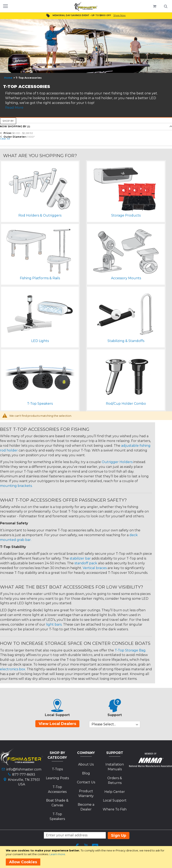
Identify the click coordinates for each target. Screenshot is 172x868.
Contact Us (86, 782)
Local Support (115, 800)
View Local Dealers (57, 724)
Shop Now (119, 15)
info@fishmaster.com (24, 769)
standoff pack (86, 563)
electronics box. (13, 669)
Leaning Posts (57, 778)
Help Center (115, 792)
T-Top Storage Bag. (130, 650)
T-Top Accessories (57, 789)
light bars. (54, 624)
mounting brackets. (16, 486)
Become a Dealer (86, 807)
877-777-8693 (24, 775)
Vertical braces (95, 568)
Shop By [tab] (8, 121)
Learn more (57, 854)
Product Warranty (86, 793)
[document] (87, 857)
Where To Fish (115, 809)
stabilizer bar (80, 558)
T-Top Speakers (57, 816)
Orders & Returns (115, 780)
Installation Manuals (115, 767)
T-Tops (57, 769)
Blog (86, 773)
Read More (14, 108)
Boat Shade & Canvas (57, 803)
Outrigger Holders (117, 462)
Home (8, 78)
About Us (86, 764)
